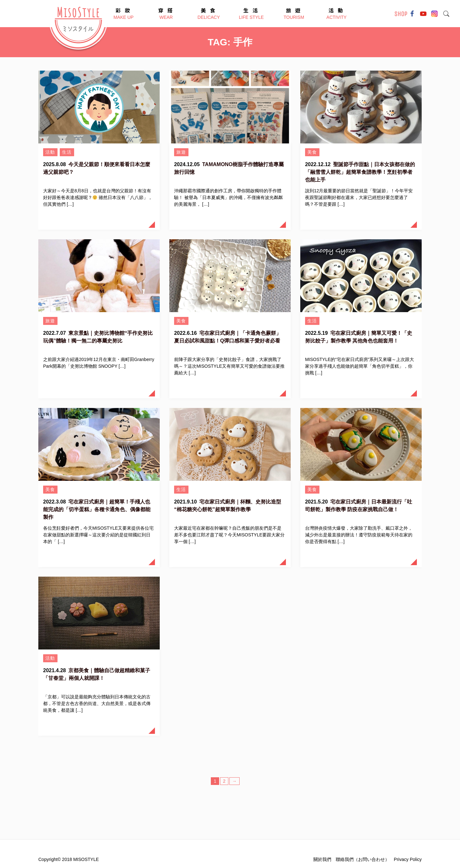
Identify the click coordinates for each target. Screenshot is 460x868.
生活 (67, 152)
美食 (312, 152)
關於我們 (322, 859)
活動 (50, 152)
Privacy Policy (408, 859)
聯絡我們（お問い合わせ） (363, 859)
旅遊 (181, 152)
